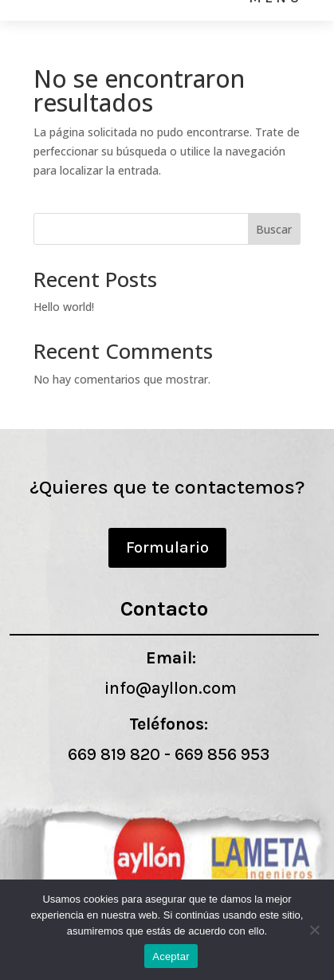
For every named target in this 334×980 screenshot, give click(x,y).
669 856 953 (222, 754)
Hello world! (64, 307)
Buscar (274, 229)
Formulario (167, 547)
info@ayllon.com (171, 688)
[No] (314, 930)
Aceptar (171, 956)
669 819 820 (114, 754)
